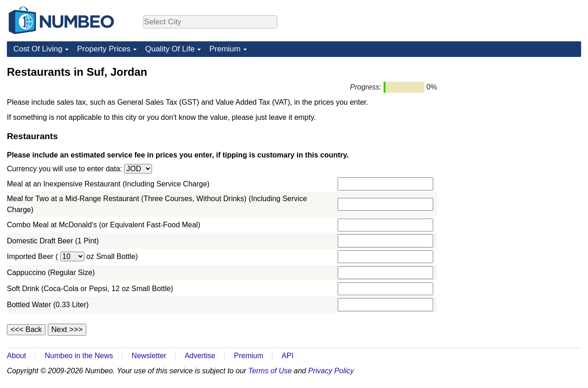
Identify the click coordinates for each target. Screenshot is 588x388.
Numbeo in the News (79, 356)
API (288, 356)
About (17, 356)
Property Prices (104, 49)
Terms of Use (270, 371)
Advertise (200, 356)
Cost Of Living (38, 49)
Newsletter (149, 356)
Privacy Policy (331, 371)
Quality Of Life (170, 49)
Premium (225, 49)
